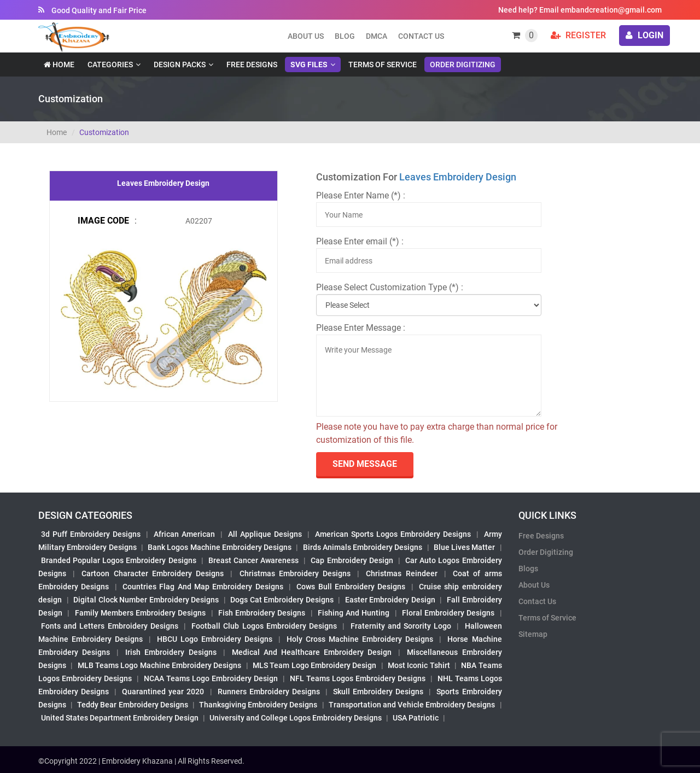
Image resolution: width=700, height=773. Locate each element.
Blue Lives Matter (465, 547)
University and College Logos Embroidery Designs (296, 718)
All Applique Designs (265, 534)
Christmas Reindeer (401, 573)
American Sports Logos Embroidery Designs (393, 534)
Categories (110, 65)
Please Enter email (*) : (360, 241)
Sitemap (533, 634)
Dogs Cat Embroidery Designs (282, 600)
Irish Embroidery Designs (171, 652)
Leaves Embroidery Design (458, 177)
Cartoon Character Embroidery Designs (153, 573)
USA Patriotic (416, 718)
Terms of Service (383, 65)
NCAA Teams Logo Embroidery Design (211, 678)
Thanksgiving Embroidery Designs (258, 705)
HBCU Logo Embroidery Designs (215, 639)
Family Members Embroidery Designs (141, 613)
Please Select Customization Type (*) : (390, 287)
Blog (345, 36)
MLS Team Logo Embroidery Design (314, 665)
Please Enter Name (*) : (361, 195)
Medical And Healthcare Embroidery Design (312, 652)
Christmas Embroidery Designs (295, 573)
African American (184, 534)
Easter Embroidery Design (390, 600)
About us (306, 36)
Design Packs (180, 65)
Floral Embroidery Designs (448, 613)
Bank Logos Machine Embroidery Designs (220, 547)
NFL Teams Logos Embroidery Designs (358, 678)
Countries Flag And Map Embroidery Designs (203, 587)
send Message (365, 464)
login (644, 35)
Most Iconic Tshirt (419, 665)
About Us (534, 585)
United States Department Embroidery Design (120, 718)
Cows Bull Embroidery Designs (351, 587)
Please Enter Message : (361, 328)
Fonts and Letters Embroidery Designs (110, 626)
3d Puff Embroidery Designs (91, 534)
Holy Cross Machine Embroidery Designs (360, 639)
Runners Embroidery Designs (269, 692)
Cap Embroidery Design (352, 560)
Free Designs (252, 65)
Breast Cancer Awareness (253, 560)
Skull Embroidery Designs (378, 692)
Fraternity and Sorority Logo (401, 626)
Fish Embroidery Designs (262, 613)
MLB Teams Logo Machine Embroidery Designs (160, 665)
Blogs (528, 569)
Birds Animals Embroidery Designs (363, 547)
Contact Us (421, 36)
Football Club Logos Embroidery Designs (264, 626)
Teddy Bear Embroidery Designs (132, 705)
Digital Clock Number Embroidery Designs (146, 600)
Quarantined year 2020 (163, 692)
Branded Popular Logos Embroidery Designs (119, 560)
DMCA (377, 36)
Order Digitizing (463, 65)
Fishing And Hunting (354, 613)
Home (59, 65)
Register (578, 35)
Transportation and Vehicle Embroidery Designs (412, 705)
